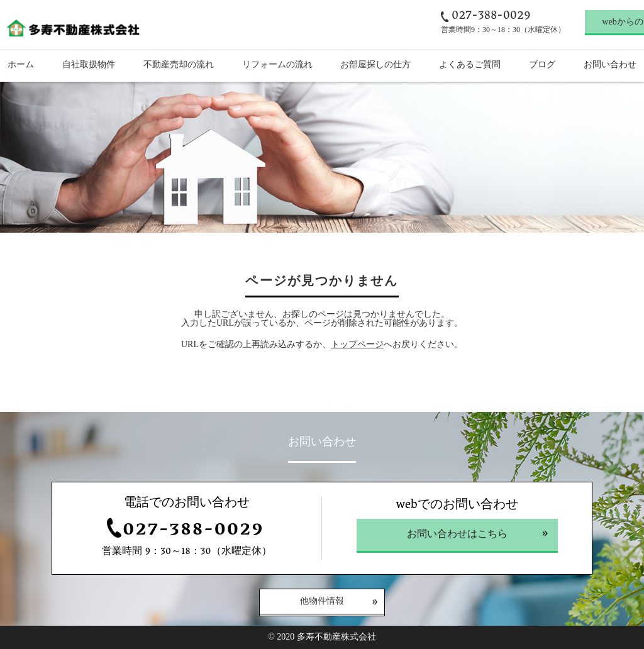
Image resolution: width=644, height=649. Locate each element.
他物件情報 (322, 602)
